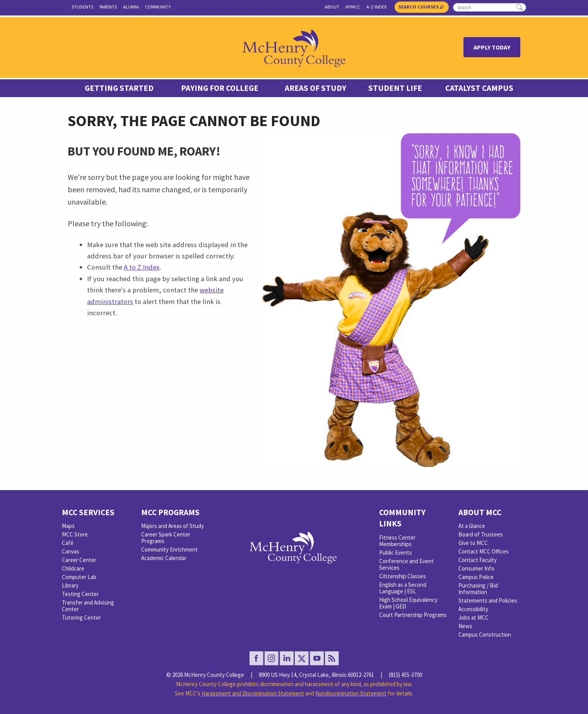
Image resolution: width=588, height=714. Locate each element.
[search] (490, 7)
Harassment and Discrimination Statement (253, 693)
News (465, 626)
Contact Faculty (478, 560)
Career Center (79, 560)
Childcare (73, 568)
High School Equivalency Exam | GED (408, 603)
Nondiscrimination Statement (351, 693)
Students (82, 7)
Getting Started (119, 88)
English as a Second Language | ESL (403, 588)
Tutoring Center (81, 617)
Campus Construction (485, 635)
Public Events (396, 553)
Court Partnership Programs (413, 615)
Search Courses (421, 7)
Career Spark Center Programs (166, 538)
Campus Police (476, 577)
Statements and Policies (488, 600)
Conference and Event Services (406, 564)
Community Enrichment (169, 549)
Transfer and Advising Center (88, 606)
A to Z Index (142, 267)
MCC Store (75, 534)
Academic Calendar (164, 558)
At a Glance (472, 526)
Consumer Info (476, 568)
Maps (68, 526)
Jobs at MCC (473, 617)
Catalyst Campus (479, 88)
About (332, 7)
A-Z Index (376, 7)
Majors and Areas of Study (173, 526)
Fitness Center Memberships (397, 541)
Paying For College (220, 88)
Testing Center (80, 594)
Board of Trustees (481, 534)
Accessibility (473, 609)
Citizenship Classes (403, 576)
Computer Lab (79, 577)
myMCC (353, 7)
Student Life (395, 88)
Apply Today (492, 47)
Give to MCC (473, 543)
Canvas (71, 551)
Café (68, 543)
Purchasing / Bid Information (478, 589)
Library (70, 585)
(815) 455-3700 (405, 675)
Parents (108, 7)
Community (158, 7)
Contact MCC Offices (484, 551)
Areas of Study (315, 88)
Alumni (131, 7)
